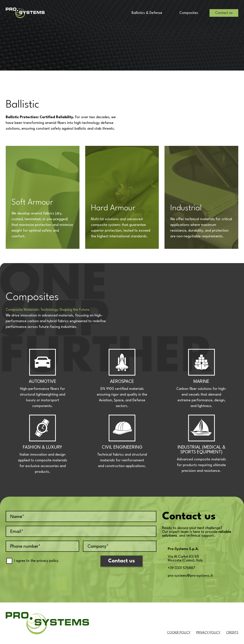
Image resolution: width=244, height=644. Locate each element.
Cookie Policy (179, 633)
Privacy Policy (208, 633)
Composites (189, 13)
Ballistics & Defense (147, 13)
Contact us (224, 13)
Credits (232, 633)
